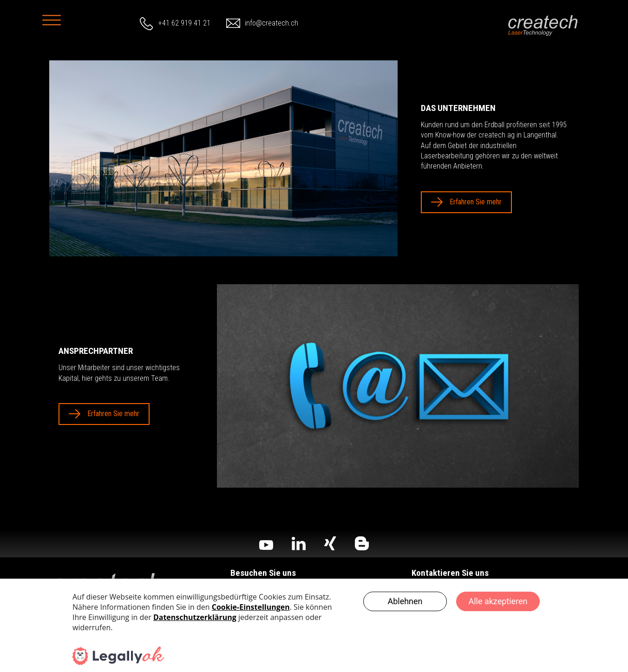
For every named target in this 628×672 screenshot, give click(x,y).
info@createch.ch (271, 23)
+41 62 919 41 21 (184, 23)
